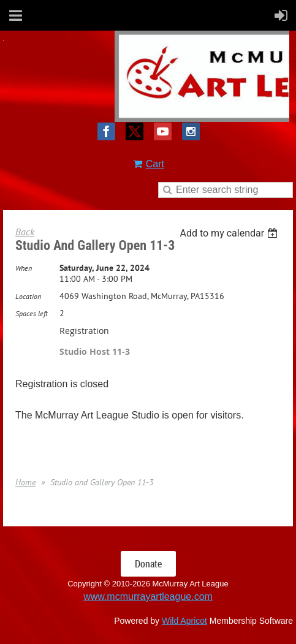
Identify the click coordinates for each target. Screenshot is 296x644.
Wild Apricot (184, 621)
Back (25, 232)
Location (28, 296)
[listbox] (230, 233)
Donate (148, 564)
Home (25, 482)
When (24, 268)
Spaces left (32, 313)
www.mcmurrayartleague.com (148, 597)
